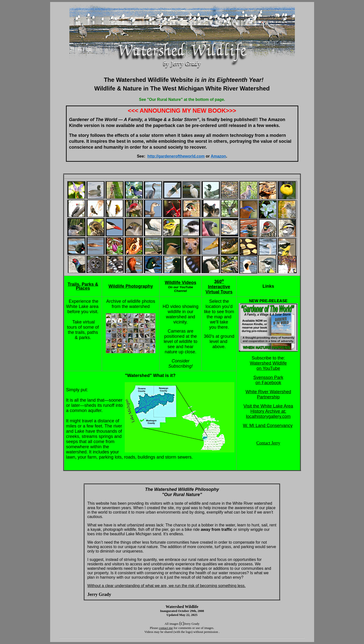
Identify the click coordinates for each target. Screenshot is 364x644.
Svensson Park (268, 377)
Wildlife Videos (181, 283)
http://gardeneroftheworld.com (176, 156)
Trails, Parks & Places (83, 286)
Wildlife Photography (131, 286)
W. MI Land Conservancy (268, 426)
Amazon (218, 156)
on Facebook (268, 383)
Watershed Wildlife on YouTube (268, 366)
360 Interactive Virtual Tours (219, 287)
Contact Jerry (268, 443)
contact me (166, 628)
